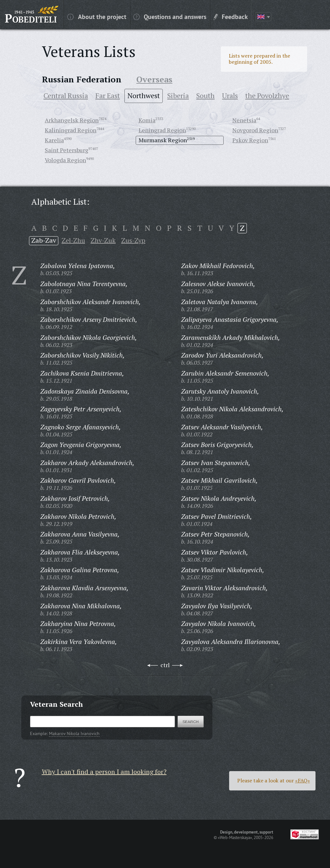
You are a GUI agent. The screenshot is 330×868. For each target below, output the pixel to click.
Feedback (231, 16)
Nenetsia (244, 120)
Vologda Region (65, 160)
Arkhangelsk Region (72, 120)
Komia (147, 120)
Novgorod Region (255, 130)
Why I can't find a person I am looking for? (104, 772)
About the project (97, 16)
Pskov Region (250, 140)
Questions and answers (170, 16)
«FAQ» (303, 780)
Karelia (54, 140)
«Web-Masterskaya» (235, 837)
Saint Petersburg (67, 150)
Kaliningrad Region (71, 130)
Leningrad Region (162, 130)
